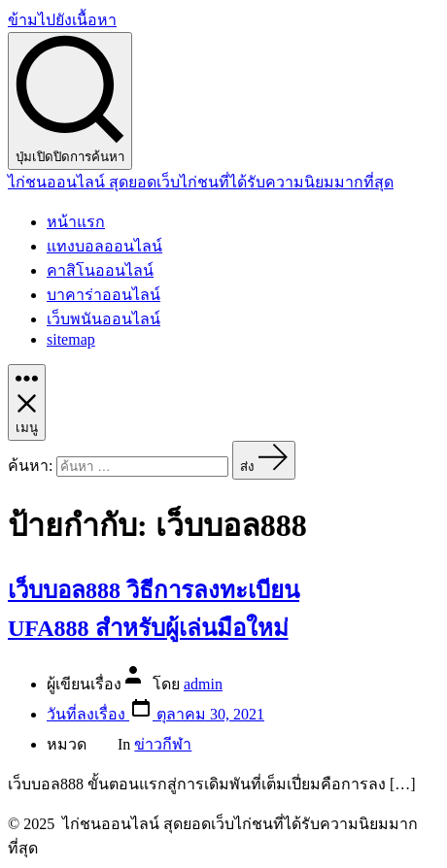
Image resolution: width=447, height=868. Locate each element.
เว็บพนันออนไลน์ (103, 319)
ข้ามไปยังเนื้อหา (62, 20)
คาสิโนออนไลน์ (100, 270)
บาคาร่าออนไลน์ (103, 295)
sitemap (71, 339)
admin (203, 684)
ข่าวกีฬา (163, 744)
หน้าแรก (76, 222)
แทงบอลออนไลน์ (104, 246)
